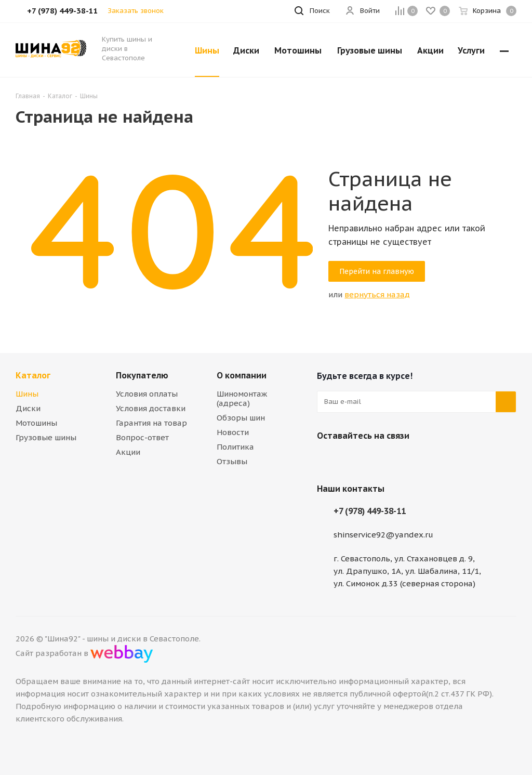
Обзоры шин (241, 418)
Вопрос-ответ (142, 437)
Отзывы (232, 461)
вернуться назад (377, 294)
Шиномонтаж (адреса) (242, 398)
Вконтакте (327, 460)
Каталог (33, 375)
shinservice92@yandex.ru (383, 535)
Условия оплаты (147, 394)
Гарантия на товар (151, 423)
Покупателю (142, 375)
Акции (128, 452)
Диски (28, 408)
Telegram (353, 460)
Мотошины (36, 423)
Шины (27, 394)
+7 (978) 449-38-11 (370, 511)
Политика (235, 447)
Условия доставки (151, 408)
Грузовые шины (46, 437)
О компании (242, 375)
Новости (233, 432)
